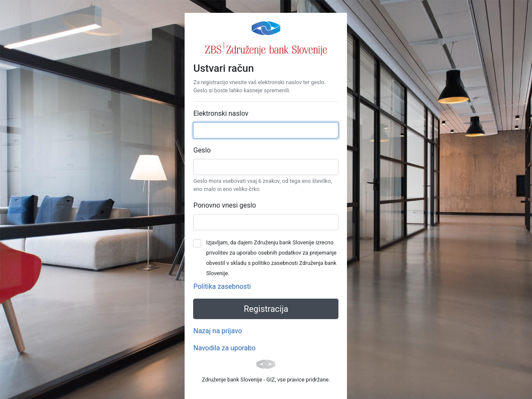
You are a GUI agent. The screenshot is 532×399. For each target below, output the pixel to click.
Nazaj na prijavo (218, 331)
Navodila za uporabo (224, 348)
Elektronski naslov (221, 113)
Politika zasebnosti (222, 286)
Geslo (202, 150)
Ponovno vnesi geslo (225, 205)
